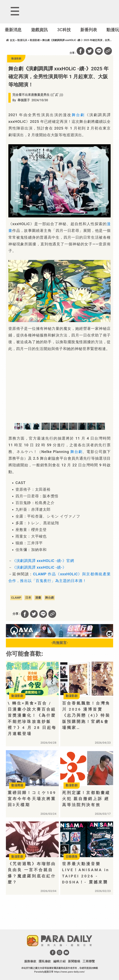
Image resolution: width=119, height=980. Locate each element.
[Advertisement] (34, 916)
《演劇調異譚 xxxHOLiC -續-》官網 (43, 561)
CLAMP (16, 598)
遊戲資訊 (39, 30)
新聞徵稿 (74, 961)
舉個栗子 (24, 100)
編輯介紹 (59, 961)
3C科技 (64, 30)
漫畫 (38, 598)
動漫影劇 (35, 40)
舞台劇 (78, 115)
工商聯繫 (89, 961)
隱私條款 (45, 961)
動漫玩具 (22, 40)
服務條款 (30, 961)
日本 (28, 598)
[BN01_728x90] (59, 636)
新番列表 (89, 30)
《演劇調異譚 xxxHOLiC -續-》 (39, 567)
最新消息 (13, 30)
